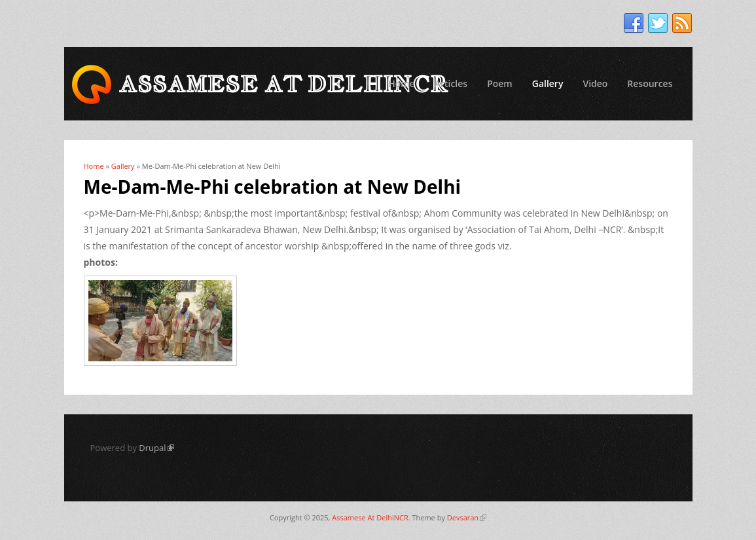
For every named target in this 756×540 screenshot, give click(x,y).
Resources (650, 83)
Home (402, 83)
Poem (500, 83)
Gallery (548, 83)
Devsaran (467, 517)
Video (595, 83)
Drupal (156, 448)
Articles (451, 83)
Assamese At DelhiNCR (370, 517)
